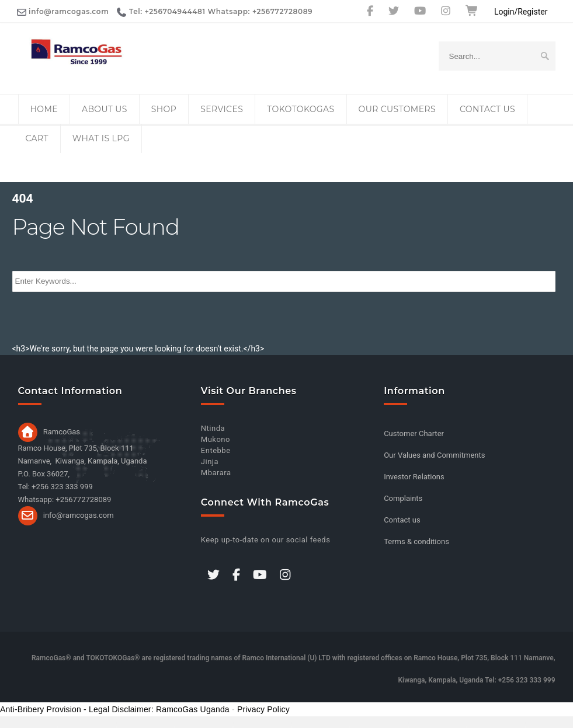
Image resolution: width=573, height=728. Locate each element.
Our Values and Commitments (434, 455)
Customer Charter (414, 433)
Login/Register (521, 12)
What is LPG (101, 138)
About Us (105, 109)
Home (44, 109)
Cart (37, 138)
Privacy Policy (263, 709)
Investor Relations (414, 477)
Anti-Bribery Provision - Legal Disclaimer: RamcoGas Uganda (115, 709)
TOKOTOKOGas (301, 109)
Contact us (487, 109)
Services (222, 109)
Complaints (403, 498)
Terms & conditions (416, 541)
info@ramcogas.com (79, 515)
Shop (164, 109)
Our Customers (397, 109)
